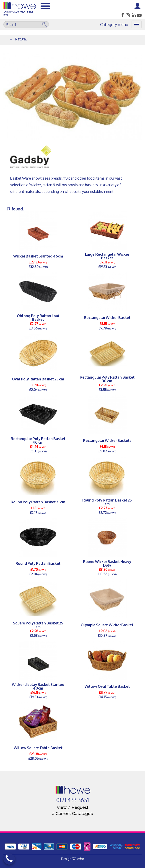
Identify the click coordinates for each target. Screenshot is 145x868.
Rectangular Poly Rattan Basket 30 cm (107, 379)
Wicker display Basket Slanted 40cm (38, 686)
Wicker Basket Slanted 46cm (38, 256)
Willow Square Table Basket (38, 747)
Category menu (114, 24)
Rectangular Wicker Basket (107, 317)
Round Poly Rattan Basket (38, 563)
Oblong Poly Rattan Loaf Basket (38, 317)
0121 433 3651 (73, 800)
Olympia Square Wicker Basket (107, 625)
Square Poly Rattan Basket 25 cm (38, 625)
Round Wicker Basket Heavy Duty (107, 563)
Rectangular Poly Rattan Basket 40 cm (38, 440)
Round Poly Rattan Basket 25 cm (107, 502)
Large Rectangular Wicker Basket (107, 256)
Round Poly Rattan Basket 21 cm (38, 502)
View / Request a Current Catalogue (72, 810)
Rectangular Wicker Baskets (107, 440)
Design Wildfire (72, 859)
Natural (21, 39)
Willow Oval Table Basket (107, 686)
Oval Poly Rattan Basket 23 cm (38, 379)
